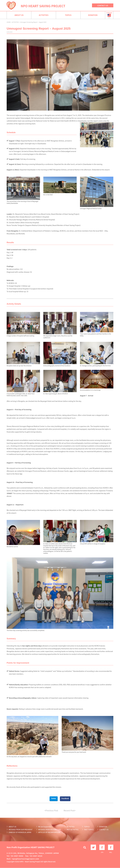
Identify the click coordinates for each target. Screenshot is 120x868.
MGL (111, 847)
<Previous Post (51, 810)
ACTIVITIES (44, 15)
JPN (102, 847)
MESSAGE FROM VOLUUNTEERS (50, 830)
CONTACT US (103, 5)
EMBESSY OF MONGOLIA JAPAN (20, 832)
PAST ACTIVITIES (72, 830)
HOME (9, 22)
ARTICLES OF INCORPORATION (49, 832)
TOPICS (68, 15)
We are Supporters (45, 827)
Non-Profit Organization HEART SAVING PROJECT (31, 847)
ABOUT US (19, 15)
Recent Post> (70, 810)
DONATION (93, 15)
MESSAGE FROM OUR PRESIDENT (21, 830)
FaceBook (65, 798)
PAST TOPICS (89, 830)
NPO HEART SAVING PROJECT (43, 6)
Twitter (54, 798)
